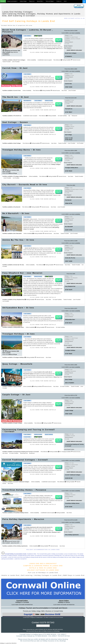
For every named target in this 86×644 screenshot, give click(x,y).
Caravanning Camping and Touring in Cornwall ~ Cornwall (29, 431)
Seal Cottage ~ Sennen (15, 122)
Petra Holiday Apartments (21, 546)
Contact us (59, 1)
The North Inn (17, 116)
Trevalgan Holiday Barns (20, 176)
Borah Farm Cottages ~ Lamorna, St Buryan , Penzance (28, 31)
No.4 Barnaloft (18, 233)
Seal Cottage (17, 143)
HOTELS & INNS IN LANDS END (43, 568)
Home (3, 1)
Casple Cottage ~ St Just (16, 395)
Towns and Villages (50, 1)
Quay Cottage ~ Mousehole (17, 364)
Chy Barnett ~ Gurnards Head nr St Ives (25, 185)
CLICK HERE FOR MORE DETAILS (43, 52)
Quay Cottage (17, 386)
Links (65, 1)
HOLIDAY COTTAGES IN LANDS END (43, 570)
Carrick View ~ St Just (15, 68)
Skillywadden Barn (19, 327)
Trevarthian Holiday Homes (21, 513)
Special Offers (40, 1)
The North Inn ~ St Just (16, 97)
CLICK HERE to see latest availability (71, 33)
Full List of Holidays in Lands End (43, 573)
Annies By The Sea (19, 265)
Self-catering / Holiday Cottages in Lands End (41, 575)
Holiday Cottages (23, 1)
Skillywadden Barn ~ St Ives (18, 308)
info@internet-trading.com (43, 626)
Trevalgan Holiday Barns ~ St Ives (22, 150)
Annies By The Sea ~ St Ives (18, 240)
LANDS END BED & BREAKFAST (43, 564)
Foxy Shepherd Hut (19, 299)
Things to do (32, 1)
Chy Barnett (17, 207)
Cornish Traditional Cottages (21, 482)
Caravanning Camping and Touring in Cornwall (26, 452)
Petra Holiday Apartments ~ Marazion (23, 519)
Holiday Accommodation (12, 1)
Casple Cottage (18, 423)
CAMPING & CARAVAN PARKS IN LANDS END (43, 566)
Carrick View (17, 90)
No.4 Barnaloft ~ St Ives (16, 213)
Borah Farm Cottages (19, 60)
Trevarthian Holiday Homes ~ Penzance (24, 490)
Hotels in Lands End (10, 575)
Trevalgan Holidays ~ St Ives (19, 334)
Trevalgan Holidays (19, 357)
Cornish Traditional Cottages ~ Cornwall (25, 460)
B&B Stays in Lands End (74, 575)
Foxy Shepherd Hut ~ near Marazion (23, 273)
